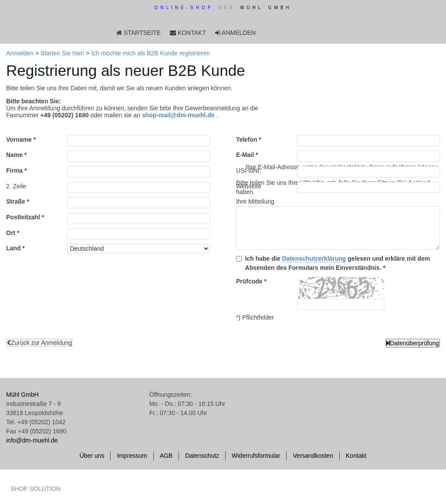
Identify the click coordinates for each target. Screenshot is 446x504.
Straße (16, 201)
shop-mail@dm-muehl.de (178, 115)
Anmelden (20, 53)
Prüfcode (245, 281)
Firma (14, 170)
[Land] (139, 249)
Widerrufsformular (256, 456)
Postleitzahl (23, 217)
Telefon (247, 140)
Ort (11, 233)
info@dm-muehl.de (32, 440)
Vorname (19, 140)
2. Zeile (16, 186)
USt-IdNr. (249, 170)
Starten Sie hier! (62, 53)
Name (14, 155)
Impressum (132, 456)
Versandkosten (313, 456)
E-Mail (245, 155)
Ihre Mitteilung (255, 201)
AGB (166, 456)
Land (13, 248)
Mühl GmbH (22, 395)
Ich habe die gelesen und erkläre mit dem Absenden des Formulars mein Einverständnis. (338, 263)
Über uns (92, 456)
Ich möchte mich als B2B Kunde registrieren (150, 53)
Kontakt (356, 456)
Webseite (249, 186)
